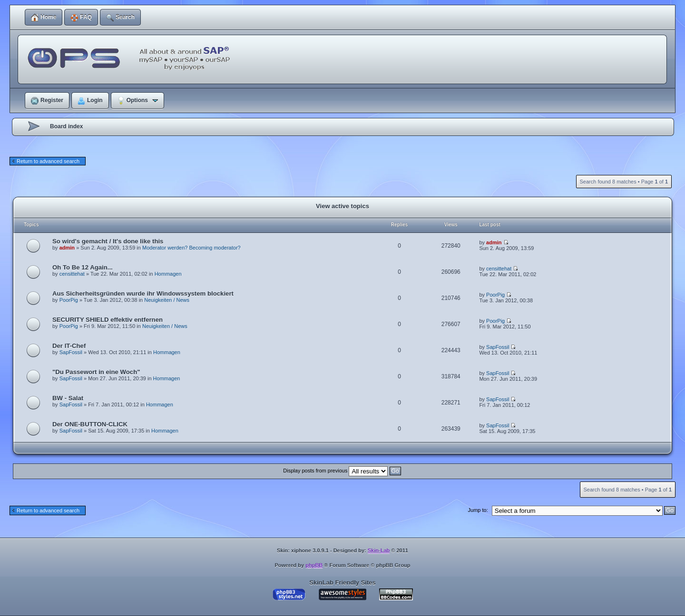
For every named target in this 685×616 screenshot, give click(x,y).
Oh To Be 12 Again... (83, 267)
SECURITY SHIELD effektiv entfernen (108, 320)
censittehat (72, 274)
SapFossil (71, 352)
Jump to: (478, 510)
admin (67, 248)
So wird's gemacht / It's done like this (108, 241)
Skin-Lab (379, 550)
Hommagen (168, 274)
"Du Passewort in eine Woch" (96, 372)
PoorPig (69, 300)
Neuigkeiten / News (167, 300)
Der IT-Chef (69, 346)
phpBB (314, 565)
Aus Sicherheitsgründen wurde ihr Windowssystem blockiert (143, 294)
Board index (66, 126)
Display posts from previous (342, 471)
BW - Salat (68, 398)
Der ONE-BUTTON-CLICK (90, 424)
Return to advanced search (48, 161)
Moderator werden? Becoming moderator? (191, 248)
